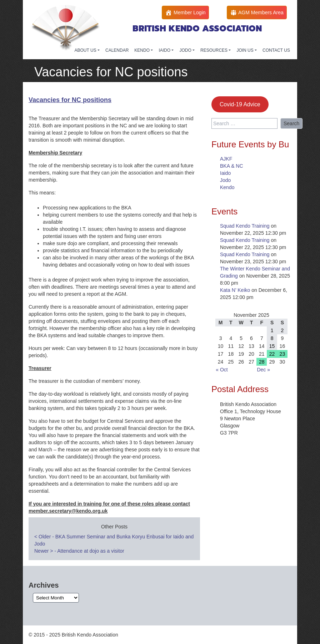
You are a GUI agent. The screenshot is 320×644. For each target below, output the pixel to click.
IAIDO (165, 50)
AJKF (226, 159)
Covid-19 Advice (240, 104)
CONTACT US (276, 50)
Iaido (225, 173)
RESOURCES (214, 50)
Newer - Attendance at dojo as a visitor (79, 551)
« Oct (222, 370)
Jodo (225, 180)
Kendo (227, 187)
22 (272, 354)
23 (282, 354)
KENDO (142, 50)
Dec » (263, 370)
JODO (186, 50)
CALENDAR (117, 50)
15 (272, 346)
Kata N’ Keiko (235, 290)
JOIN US (246, 50)
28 (262, 362)
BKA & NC (232, 166)
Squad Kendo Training (245, 226)
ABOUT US (86, 50)
